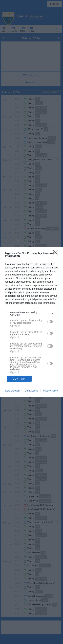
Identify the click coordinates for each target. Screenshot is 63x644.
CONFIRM (19, 379)
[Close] (56, 254)
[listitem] (32, 314)
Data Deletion (13, 391)
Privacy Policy (50, 391)
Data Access (31, 391)
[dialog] (32, 322)
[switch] (50, 321)
